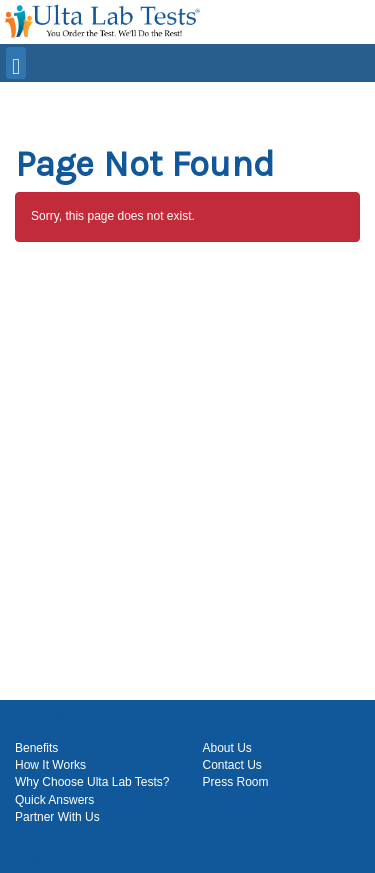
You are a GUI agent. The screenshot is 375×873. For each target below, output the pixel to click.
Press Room (236, 782)
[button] (190, 99)
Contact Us (232, 765)
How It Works (50, 765)
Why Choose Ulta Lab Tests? (92, 782)
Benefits (36, 748)
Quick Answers (54, 800)
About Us (227, 748)
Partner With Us (57, 817)
